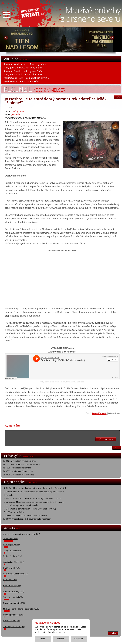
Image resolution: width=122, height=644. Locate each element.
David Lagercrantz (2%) (14, 603)
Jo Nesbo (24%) (11, 539)
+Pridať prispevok (106, 439)
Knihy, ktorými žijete (47, 382)
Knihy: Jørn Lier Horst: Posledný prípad (23, 68)
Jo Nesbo (16, 114)
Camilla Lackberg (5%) (14, 591)
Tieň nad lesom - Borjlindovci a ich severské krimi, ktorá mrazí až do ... (37, 488)
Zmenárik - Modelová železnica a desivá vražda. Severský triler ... (35, 502)
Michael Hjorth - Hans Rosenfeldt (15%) (21, 609)
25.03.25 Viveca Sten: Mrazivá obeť (18, 475)
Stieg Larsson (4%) (12, 550)
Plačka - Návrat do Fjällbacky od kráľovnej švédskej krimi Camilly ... (36, 492)
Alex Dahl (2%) (10, 580)
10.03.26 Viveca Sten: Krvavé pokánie (19, 461)
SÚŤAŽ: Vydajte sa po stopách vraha (22, 505)
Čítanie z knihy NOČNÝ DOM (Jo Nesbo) (70, 382)
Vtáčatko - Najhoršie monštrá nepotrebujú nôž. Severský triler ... (35, 498)
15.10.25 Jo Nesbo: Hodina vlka (17, 468)
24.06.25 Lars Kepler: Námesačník (18, 471)
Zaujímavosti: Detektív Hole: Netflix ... (22, 81)
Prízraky (10, 495)
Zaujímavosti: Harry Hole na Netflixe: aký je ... (26, 78)
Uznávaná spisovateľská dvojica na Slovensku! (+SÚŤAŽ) (31, 509)
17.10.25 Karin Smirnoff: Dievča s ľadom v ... (22, 464)
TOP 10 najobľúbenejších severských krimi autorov (29, 519)
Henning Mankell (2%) (13, 615)
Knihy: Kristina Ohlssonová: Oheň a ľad (23, 74)
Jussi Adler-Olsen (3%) (14, 562)
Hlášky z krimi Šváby (15, 512)
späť (117, 448)
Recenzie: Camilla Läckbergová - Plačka (23, 71)
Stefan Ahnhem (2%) (13, 556)
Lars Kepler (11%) (12, 544)
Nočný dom (18, 111)
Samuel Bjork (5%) (12, 568)
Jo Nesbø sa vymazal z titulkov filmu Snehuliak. (27, 516)
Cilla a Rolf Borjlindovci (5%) (16, 574)
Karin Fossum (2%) (12, 585)
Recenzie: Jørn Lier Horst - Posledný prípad (25, 64)
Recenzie (34, 89)
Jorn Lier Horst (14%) (13, 597)
